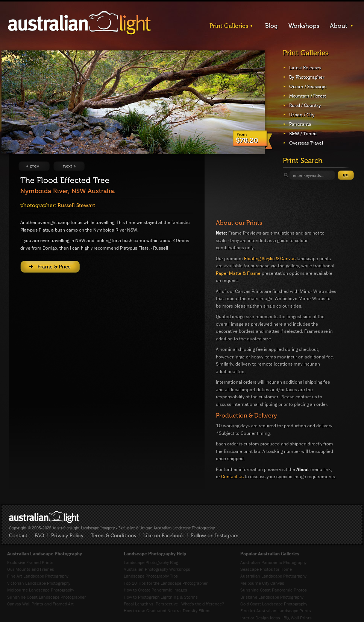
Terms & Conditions (113, 536)
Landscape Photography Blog (151, 562)
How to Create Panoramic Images (155, 590)
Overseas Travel (306, 143)
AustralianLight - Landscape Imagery (79, 23)
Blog (271, 26)
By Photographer (307, 77)
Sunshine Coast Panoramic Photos (274, 590)
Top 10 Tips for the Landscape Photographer (166, 583)
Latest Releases (305, 68)
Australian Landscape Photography (273, 576)
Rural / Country (305, 105)
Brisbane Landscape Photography (272, 597)
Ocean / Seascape (308, 87)
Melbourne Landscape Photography (41, 590)
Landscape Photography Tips (151, 576)
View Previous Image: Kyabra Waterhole (34, 166)
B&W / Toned (303, 134)
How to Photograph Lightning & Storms (161, 597)
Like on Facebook (164, 536)
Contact (18, 536)
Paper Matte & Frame (238, 273)
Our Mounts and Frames (31, 569)
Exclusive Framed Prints (30, 562)
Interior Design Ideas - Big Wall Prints (276, 618)
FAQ (39, 536)
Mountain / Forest (308, 96)
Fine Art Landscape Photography (38, 576)
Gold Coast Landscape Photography (274, 604)
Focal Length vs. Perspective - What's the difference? (174, 604)
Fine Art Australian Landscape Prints (276, 611)
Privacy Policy (67, 536)
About (339, 26)
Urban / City (302, 115)
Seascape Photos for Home (266, 569)
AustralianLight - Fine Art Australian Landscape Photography (44, 517)
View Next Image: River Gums (69, 166)
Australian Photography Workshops (157, 569)
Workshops (304, 26)
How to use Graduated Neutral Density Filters (167, 611)
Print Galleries (229, 26)
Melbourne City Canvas (262, 583)
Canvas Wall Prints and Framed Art (40, 604)
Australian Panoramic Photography (273, 562)
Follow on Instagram (215, 536)
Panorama (300, 124)
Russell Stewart (76, 205)
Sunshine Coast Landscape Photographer (46, 597)
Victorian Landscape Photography (39, 583)
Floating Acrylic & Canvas (270, 258)
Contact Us (232, 476)
